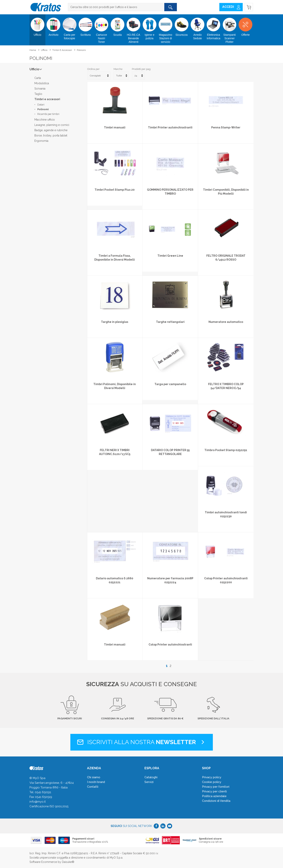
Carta (38, 78)
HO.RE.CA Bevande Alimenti (134, 29)
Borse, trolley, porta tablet (51, 136)
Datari (41, 105)
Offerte (245, 25)
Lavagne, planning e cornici (52, 125)
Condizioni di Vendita (216, 801)
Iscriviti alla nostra (142, 742)
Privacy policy (212, 777)
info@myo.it (38, 802)
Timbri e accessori (62, 50)
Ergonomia (41, 141)
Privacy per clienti (214, 791)
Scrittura (85, 25)
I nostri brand (96, 782)
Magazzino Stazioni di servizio (165, 29)
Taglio (38, 94)
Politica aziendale (214, 796)
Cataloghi (151, 777)
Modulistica (42, 83)
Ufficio (37, 25)
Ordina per (93, 69)
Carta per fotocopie (69, 27)
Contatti (93, 787)
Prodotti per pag (141, 69)
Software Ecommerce (43, 862)
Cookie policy (212, 782)
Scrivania (40, 89)
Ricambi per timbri (48, 114)
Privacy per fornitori (216, 787)
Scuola (117, 25)
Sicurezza (181, 25)
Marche (118, 69)
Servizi (149, 782)
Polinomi (81, 50)
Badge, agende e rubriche (51, 130)
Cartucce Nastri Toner (102, 29)
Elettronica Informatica (214, 27)
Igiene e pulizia (149, 27)
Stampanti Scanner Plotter (229, 29)
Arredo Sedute (197, 27)
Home (33, 50)
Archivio (53, 25)
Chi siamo (94, 777)
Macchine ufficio (45, 120)
